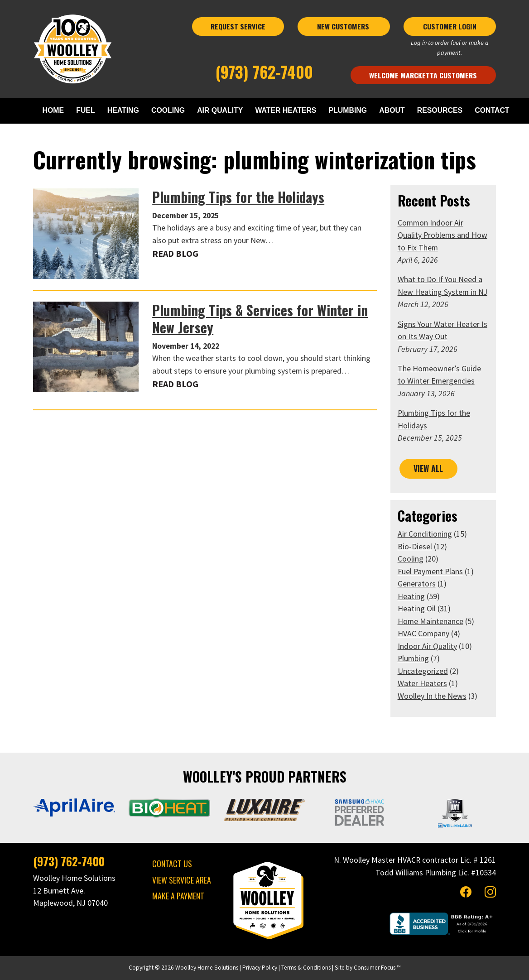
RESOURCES (440, 110)
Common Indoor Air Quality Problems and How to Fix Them (442, 235)
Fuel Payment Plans (430, 572)
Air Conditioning (425, 534)
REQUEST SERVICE (238, 26)
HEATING (123, 110)
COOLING (168, 110)
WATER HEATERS (286, 110)
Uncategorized (423, 671)
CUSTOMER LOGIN (450, 26)
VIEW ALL (428, 468)
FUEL (85, 110)
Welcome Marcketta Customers (423, 75)
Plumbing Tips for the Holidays (238, 197)
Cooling (411, 559)
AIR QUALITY (220, 110)
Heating (411, 596)
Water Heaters (422, 683)
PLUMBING (348, 110)
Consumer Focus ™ (377, 968)
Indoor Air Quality (427, 646)
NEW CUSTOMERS (344, 26)
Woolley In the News (432, 696)
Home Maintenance (430, 621)
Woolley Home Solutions (207, 968)
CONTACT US (172, 864)
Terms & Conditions (306, 968)
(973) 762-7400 (264, 72)
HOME (53, 110)
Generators (417, 584)
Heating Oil (417, 609)
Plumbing (413, 658)
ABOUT (392, 110)
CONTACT (492, 110)
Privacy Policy (260, 968)
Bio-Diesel (415, 547)
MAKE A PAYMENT (178, 896)
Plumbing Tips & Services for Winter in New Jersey (260, 319)
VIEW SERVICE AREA (182, 880)
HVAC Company (423, 634)
